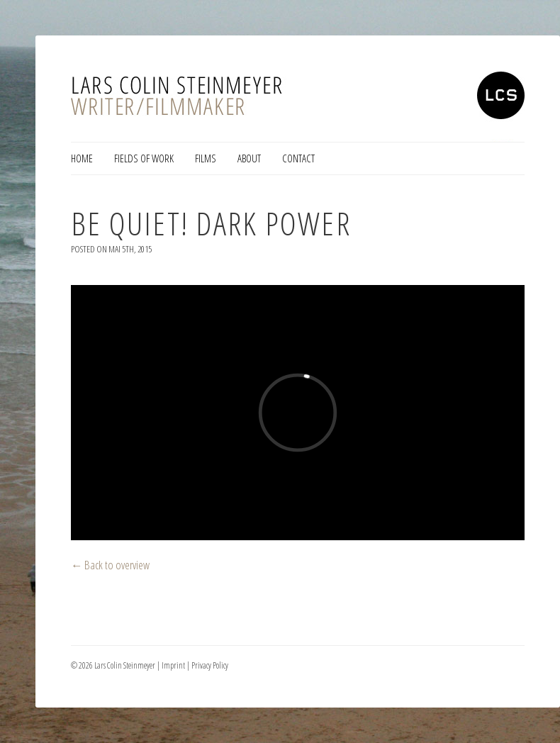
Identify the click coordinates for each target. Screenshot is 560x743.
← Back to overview (111, 565)
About (249, 158)
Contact (298, 158)
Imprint (173, 665)
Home (82, 158)
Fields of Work (144, 158)
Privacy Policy (210, 665)
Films (206, 158)
